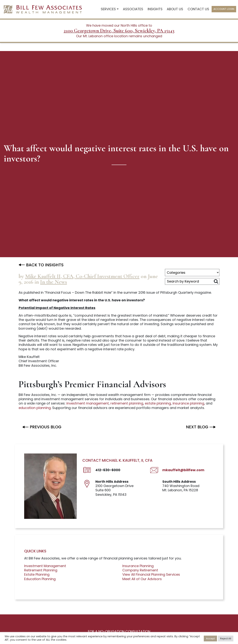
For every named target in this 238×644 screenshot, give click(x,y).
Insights (155, 9)
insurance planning (188, 403)
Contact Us (198, 9)
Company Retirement (140, 570)
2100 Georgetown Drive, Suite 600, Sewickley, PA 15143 (119, 31)
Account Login (224, 9)
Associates (133, 9)
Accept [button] (210, 639)
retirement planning (127, 403)
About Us (175, 9)
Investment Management (45, 566)
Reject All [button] (226, 639)
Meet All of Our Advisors (142, 579)
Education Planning (40, 579)
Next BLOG (197, 427)
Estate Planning (37, 574)
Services (108, 9)
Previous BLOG (46, 427)
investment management (88, 403)
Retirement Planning (41, 570)
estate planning (158, 403)
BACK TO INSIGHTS (45, 265)
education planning (35, 408)
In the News (54, 282)
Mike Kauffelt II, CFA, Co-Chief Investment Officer (82, 276)
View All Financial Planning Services (151, 574)
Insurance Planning (138, 566)
